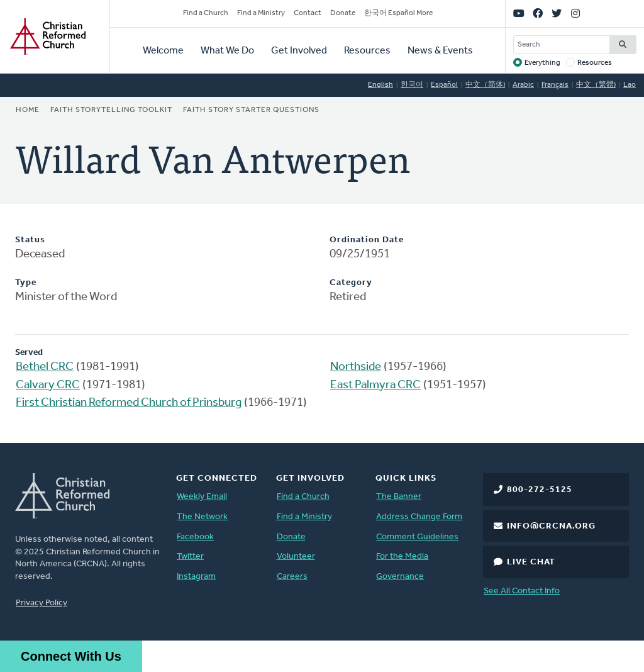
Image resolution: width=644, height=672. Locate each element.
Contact (308, 13)
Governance (400, 577)
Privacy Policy (42, 603)
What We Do (227, 51)
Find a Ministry (261, 13)
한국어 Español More (398, 13)
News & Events (440, 51)
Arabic (523, 85)
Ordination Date (367, 240)
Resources (367, 51)
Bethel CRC (45, 367)
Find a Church (206, 13)
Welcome (163, 51)
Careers (292, 577)
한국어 (412, 85)
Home (28, 110)
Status (30, 240)
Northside (356, 367)
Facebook (195, 537)
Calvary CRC (48, 385)
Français (555, 85)
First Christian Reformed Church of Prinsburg (129, 403)
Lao (630, 85)
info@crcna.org (551, 526)
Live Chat (531, 562)
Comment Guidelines (417, 537)
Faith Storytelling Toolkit (111, 110)
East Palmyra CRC (375, 385)
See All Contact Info (522, 591)
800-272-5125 (540, 490)
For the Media (402, 557)
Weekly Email (202, 497)
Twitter (190, 557)
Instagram (196, 577)
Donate (343, 13)
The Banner (399, 497)
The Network (202, 517)
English (380, 85)
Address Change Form (419, 517)
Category (351, 283)
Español (444, 85)
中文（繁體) (596, 85)
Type (26, 283)
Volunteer (296, 557)
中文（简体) (485, 85)
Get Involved (299, 51)
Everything (542, 63)
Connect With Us (71, 656)
